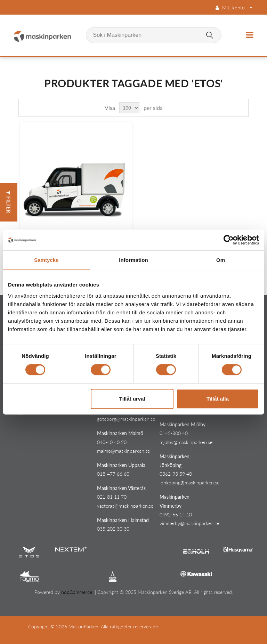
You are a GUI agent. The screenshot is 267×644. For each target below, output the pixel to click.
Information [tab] (133, 260)
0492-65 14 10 (176, 514)
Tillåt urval (132, 399)
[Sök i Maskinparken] (154, 35)
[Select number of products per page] (129, 108)
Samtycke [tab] (46, 260)
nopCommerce (77, 592)
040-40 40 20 (112, 442)
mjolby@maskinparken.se (186, 442)
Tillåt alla (218, 399)
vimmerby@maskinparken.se (189, 523)
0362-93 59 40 (176, 474)
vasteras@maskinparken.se (125, 506)
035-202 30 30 (113, 529)
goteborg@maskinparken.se (126, 419)
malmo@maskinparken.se (123, 451)
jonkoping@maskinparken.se (189, 482)
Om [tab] (221, 260)
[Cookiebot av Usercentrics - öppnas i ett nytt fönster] (229, 240)
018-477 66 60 (113, 474)
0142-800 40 (174, 433)
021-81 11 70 (112, 497)
